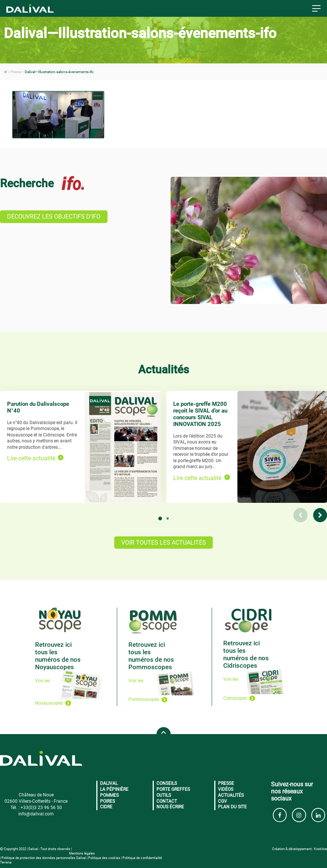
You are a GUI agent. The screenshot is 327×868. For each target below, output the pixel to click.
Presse (226, 783)
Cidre (106, 807)
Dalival (109, 783)
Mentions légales (82, 853)
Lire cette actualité (35, 458)
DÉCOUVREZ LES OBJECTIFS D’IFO (54, 217)
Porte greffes (173, 789)
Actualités (231, 795)
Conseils (167, 783)
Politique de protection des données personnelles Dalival (44, 858)
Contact (167, 801)
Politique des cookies (104, 858)
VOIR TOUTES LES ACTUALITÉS (164, 543)
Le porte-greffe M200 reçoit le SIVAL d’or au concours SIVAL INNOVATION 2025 (200, 414)
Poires (108, 801)
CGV (222, 801)
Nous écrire (170, 807)
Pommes (109, 795)
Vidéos (226, 789)
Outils (164, 795)
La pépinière (114, 789)
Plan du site (232, 807)
